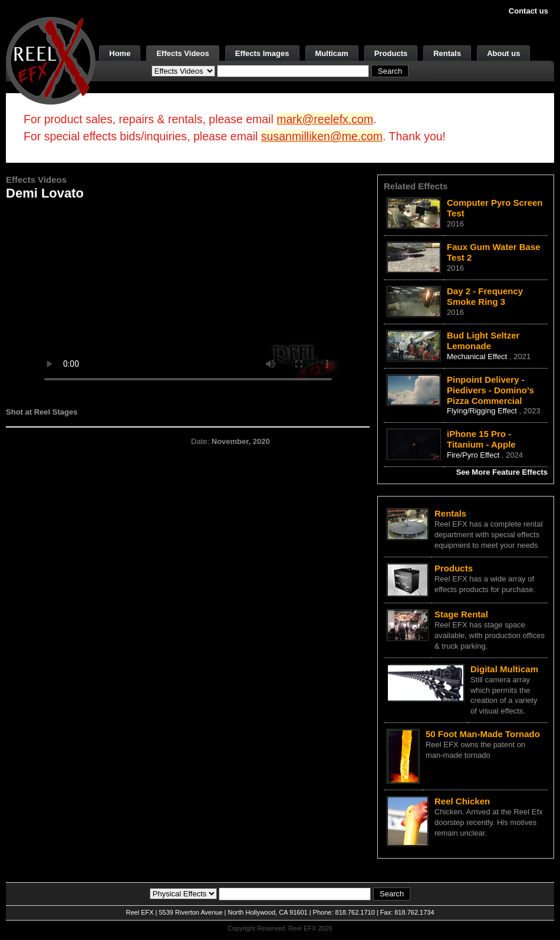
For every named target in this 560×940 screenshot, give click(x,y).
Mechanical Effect (478, 356)
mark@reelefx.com (325, 119)
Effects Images (262, 53)
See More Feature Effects (502, 472)
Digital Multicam (504, 669)
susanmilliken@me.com (322, 136)
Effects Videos (182, 53)
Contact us (528, 11)
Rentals (447, 53)
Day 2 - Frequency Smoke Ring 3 (485, 296)
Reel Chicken (462, 801)
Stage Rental (461, 614)
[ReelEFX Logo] (51, 60)
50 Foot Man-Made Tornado (483, 734)
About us (503, 53)
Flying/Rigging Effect (483, 411)
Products (391, 53)
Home (120, 53)
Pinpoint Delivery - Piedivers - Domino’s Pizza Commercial (490, 390)
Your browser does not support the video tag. (188, 300)
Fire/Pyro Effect (474, 455)
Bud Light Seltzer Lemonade (483, 341)
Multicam (332, 53)
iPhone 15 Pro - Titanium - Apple (481, 439)
